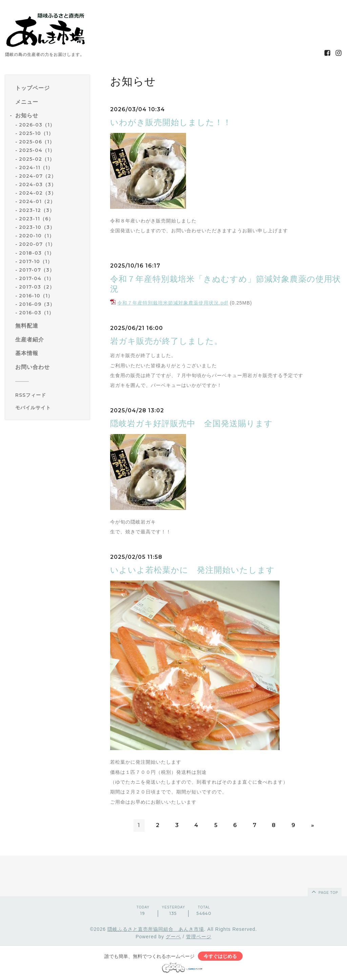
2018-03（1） (37, 253)
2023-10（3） (37, 227)
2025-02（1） (37, 159)
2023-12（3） (37, 210)
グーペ (173, 937)
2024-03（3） (38, 184)
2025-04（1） (37, 150)
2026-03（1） (37, 125)
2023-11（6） (36, 219)
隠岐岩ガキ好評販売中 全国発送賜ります (191, 423)
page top (324, 891)
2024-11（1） (36, 168)
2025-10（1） (36, 133)
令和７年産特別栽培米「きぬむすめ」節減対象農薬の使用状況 (226, 284)
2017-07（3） (37, 270)
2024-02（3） (38, 193)
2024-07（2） (38, 176)
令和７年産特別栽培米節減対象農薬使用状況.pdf (173, 303)
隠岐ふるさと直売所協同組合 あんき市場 (156, 929)
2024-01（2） (37, 201)
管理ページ (199, 937)
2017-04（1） (36, 278)
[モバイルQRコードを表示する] (50, 408)
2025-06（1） (37, 142)
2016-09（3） (37, 304)
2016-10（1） (36, 296)
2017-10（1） (36, 261)
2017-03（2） (37, 287)
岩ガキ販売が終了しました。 (166, 341)
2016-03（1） (36, 313)
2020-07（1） (37, 244)
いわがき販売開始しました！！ (175, 122)
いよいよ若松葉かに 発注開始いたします (197, 570)
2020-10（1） (37, 236)
